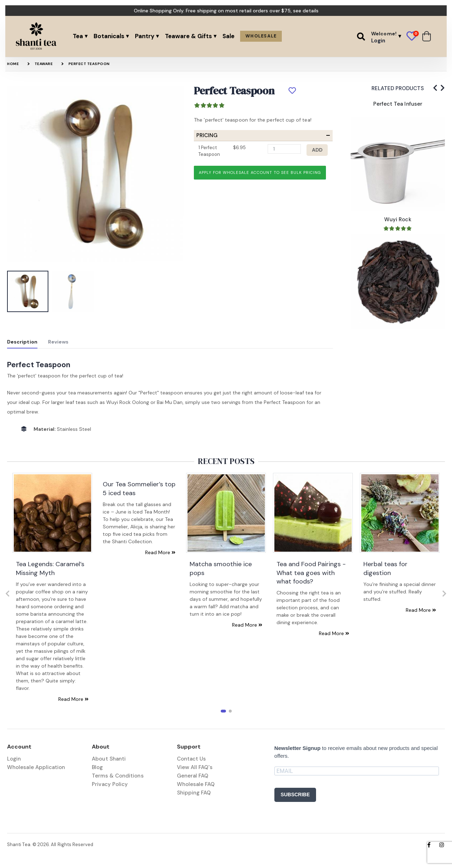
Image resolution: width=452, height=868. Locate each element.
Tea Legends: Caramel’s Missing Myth (50, 568)
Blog (97, 767)
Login (14, 759)
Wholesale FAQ (196, 784)
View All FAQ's (195, 767)
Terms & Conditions (118, 776)
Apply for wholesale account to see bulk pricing (260, 172)
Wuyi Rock (398, 219)
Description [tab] (22, 342)
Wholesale (261, 36)
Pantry (145, 36)
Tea (78, 36)
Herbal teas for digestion (385, 568)
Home (13, 64)
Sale (228, 36)
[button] (361, 36)
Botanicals (109, 36)
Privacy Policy (110, 784)
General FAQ (193, 776)
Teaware (44, 64)
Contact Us (192, 759)
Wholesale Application (36, 767)
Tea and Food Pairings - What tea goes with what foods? (311, 573)
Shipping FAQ (194, 793)
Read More (73, 699)
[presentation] (435, 88)
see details (306, 11)
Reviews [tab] (58, 342)
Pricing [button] (207, 136)
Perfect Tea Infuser (398, 104)
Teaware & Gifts (188, 36)
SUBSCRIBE (295, 794)
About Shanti (109, 759)
